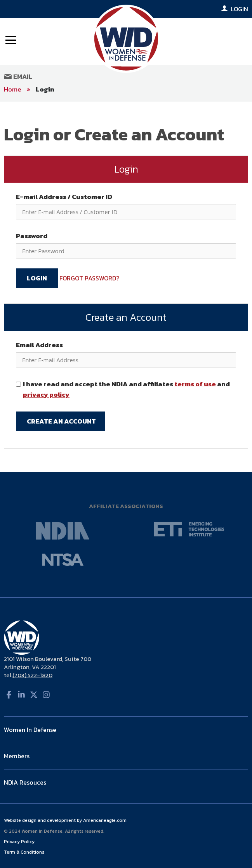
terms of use (195, 384)
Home (13, 89)
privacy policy (46, 394)
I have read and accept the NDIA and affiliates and (126, 389)
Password (32, 236)
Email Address (39, 345)
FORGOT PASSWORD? (89, 278)
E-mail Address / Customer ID (64, 197)
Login (45, 89)
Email (18, 76)
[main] (126, 287)
